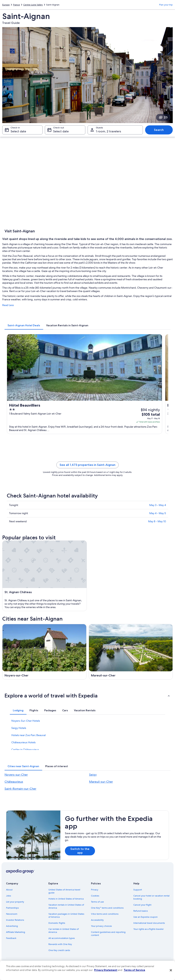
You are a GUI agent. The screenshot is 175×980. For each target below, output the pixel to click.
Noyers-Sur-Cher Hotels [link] (26, 721)
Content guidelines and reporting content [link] (108, 934)
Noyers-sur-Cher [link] (16, 775)
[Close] (171, 970)
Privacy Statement (106, 970)
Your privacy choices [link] (101, 926)
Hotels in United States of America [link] (66, 899)
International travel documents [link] (149, 923)
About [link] (9, 890)
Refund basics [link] (141, 911)
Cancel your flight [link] (142, 905)
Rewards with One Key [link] (60, 944)
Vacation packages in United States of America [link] (66, 915)
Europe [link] (6, 5)
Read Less (8, 305)
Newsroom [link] (12, 914)
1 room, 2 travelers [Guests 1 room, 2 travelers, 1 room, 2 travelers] (108, 131)
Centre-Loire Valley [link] (33, 5)
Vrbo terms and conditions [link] (105, 914)
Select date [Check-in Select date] (18, 131)
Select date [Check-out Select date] (61, 131)
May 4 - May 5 (158, 513)
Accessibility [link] (97, 920)
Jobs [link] (9, 896)
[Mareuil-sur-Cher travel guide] (131, 652)
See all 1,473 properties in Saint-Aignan (87, 465)
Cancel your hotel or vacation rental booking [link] (151, 897)
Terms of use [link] (97, 902)
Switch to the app (80, 851)
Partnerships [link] (12, 908)
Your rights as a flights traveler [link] (149, 929)
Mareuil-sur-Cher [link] (101, 782)
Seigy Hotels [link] (19, 728)
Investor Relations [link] (15, 920)
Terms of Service (134, 970)
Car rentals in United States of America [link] (64, 931)
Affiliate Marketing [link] (16, 932)
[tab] (24, 325)
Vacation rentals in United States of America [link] (66, 906)
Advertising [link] (12, 926)
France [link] (16, 5)
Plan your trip (166, 5)
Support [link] (138, 890)
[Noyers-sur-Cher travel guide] (44, 652)
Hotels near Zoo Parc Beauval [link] (28, 735)
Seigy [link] (93, 775)
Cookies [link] (95, 896)
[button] (87, 696)
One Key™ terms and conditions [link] (107, 908)
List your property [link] (15, 902)
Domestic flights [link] (57, 923)
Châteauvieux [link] (14, 782)
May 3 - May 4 (158, 505)
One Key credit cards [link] (59, 950)
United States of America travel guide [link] (64, 891)
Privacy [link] (95, 890)
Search (159, 130)
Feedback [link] (11, 938)
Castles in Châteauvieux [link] (25, 750)
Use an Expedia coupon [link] (145, 917)
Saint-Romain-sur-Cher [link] (20, 789)
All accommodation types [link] (62, 938)
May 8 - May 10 (157, 521)
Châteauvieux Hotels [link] (23, 742)
